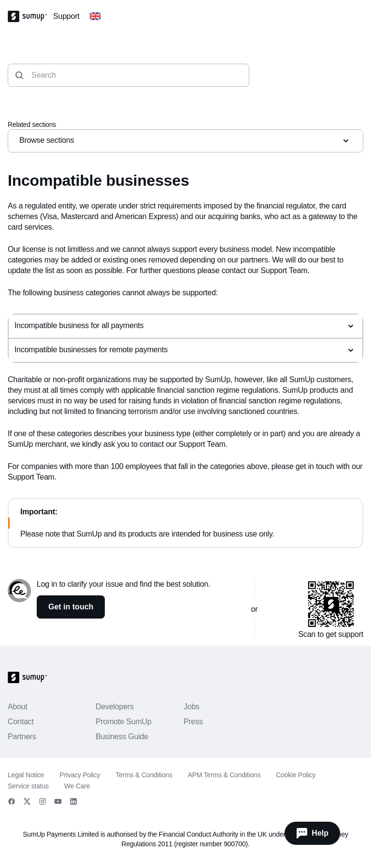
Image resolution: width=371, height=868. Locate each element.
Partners (22, 737)
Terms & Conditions (144, 775)
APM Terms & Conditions (224, 775)
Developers (115, 707)
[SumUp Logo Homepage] (30, 16)
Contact (21, 722)
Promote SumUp (123, 722)
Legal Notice (26, 775)
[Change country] (95, 16)
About (18, 707)
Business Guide (122, 737)
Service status (28, 786)
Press (193, 722)
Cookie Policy (296, 775)
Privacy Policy (80, 775)
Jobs (192, 707)
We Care (77, 786)
